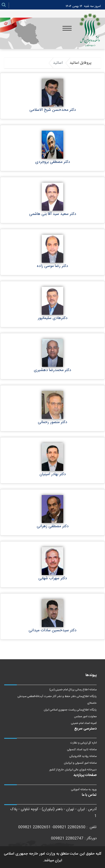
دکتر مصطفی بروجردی (53, 162)
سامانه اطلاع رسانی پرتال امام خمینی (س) (73, 690)
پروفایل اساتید (81, 63)
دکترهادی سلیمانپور (53, 318)
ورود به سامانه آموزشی (84, 790)
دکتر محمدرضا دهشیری (53, 370)
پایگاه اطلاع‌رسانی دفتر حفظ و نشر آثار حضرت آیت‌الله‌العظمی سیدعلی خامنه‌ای (57, 700)
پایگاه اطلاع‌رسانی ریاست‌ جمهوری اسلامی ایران (70, 710)
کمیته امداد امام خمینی (84, 723)
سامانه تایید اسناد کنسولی (82, 750)
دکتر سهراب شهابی (53, 578)
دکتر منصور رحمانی (53, 422)
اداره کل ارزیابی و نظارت (83, 743)
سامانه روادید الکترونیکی (83, 756)
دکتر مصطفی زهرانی (53, 526)
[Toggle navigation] (67, 28)
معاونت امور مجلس (85, 717)
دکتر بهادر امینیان (53, 474)
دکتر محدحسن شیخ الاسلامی (53, 110)
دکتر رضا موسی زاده (53, 266)
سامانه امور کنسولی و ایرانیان (80, 763)
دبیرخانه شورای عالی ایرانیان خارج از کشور (73, 770)
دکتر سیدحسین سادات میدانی (53, 630)
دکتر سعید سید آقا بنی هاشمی (53, 214)
